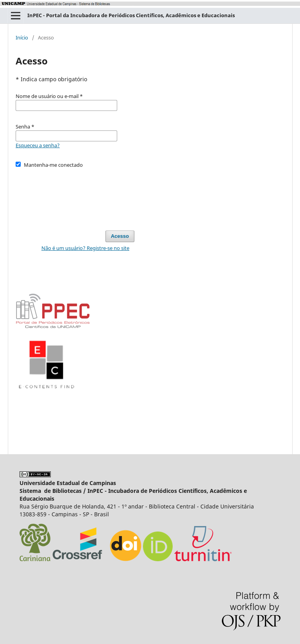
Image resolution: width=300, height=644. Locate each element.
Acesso (120, 236)
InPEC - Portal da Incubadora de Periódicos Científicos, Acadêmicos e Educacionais (131, 15)
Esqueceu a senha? (38, 145)
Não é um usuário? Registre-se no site (85, 248)
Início (22, 37)
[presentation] (75, 196)
